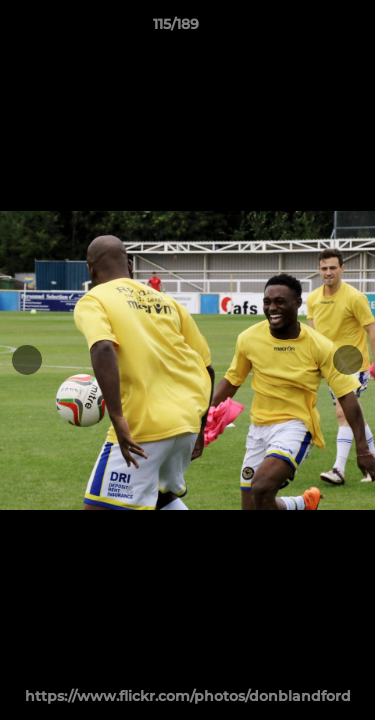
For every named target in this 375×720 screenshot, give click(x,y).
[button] (303, 29)
